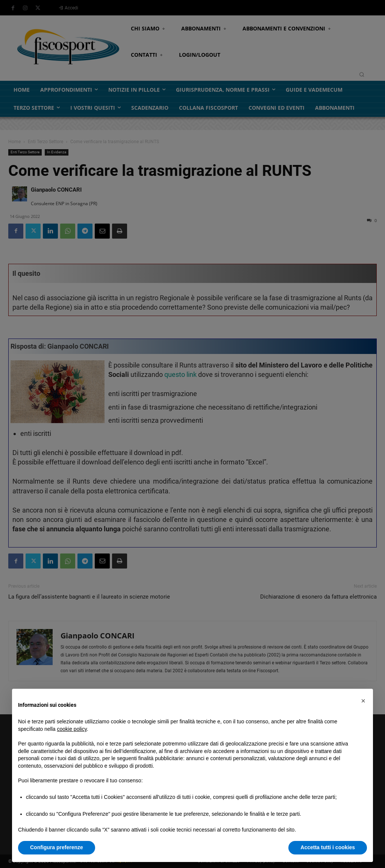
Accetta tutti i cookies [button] (328, 847)
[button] (363, 701)
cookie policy (72, 729)
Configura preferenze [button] (57, 847)
